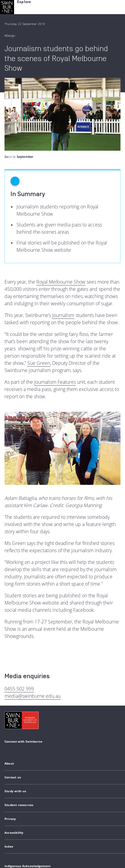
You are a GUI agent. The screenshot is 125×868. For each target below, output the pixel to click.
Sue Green (39, 290)
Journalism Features (55, 309)
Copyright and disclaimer (50, 822)
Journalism (63, 242)
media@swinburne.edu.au (33, 623)
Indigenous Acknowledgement (27, 793)
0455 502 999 (19, 616)
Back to (19, 84)
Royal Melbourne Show (61, 209)
